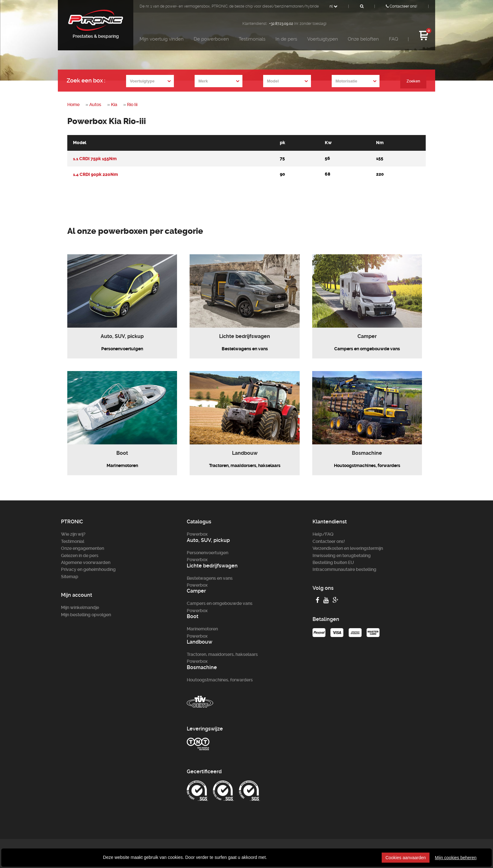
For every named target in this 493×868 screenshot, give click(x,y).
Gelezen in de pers (80, 555)
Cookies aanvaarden (406, 858)
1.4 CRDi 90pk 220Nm (95, 174)
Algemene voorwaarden (86, 562)
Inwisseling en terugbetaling (342, 555)
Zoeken (413, 81)
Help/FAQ (323, 534)
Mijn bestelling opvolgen (86, 615)
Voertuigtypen (323, 39)
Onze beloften (363, 39)
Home (73, 104)
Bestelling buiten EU (333, 562)
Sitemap (70, 577)
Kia (114, 104)
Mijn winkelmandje (80, 607)
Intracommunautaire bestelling (344, 569)
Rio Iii (132, 104)
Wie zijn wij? (73, 534)
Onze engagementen (83, 548)
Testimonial (73, 541)
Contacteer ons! (402, 6)
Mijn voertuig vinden (162, 39)
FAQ (393, 39)
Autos (95, 104)
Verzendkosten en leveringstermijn (348, 548)
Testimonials (252, 39)
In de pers (286, 39)
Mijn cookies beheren (456, 858)
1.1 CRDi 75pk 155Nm (95, 158)
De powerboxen (211, 39)
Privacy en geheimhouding (88, 569)
